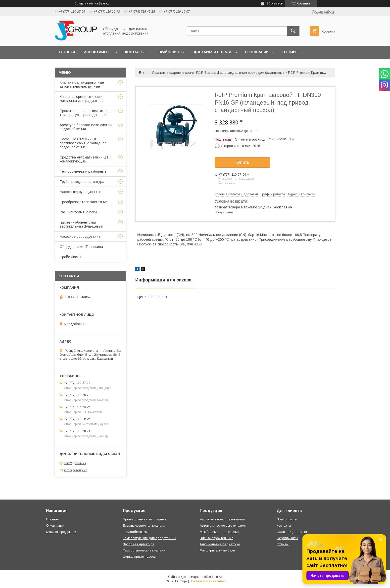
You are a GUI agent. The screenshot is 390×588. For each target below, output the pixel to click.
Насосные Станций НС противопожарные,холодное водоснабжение (83, 143)
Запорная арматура (139, 544)
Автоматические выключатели (223, 526)
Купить (243, 162)
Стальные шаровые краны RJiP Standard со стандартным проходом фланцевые (218, 73)
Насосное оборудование (80, 236)
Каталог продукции (61, 532)
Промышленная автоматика (145, 519)
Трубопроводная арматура (82, 182)
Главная (67, 52)
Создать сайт (84, 3)
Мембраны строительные (219, 532)
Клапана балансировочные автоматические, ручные (82, 84)
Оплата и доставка (292, 532)
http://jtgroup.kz (75, 463)
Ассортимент (98, 52)
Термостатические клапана (144, 550)
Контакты (135, 52)
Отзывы (290, 52)
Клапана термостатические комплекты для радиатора (82, 99)
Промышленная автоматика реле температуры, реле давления (87, 113)
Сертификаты (287, 538)
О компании (257, 52)
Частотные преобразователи (222, 519)
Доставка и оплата (212, 52)
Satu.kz (217, 577)
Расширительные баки (78, 212)
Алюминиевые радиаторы (220, 544)
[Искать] (293, 31)
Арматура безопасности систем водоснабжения (86, 127)
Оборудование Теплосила (81, 247)
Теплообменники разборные (83, 171)
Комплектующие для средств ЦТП (149, 538)
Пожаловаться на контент (208, 581)
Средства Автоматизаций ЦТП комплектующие (85, 159)
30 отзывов (275, 3)
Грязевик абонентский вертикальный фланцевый (81, 224)
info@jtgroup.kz (76, 470)
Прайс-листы (171, 52)
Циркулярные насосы (140, 557)
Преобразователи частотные (84, 202)
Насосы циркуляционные (80, 192)
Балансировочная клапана (144, 526)
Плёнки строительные (217, 538)
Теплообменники (136, 532)
